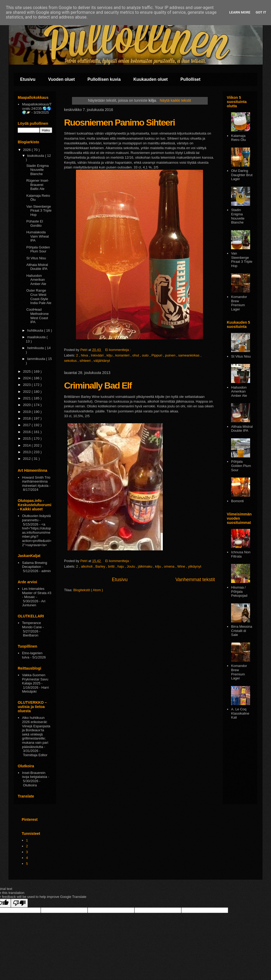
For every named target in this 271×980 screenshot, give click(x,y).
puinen (171, 355)
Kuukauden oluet (151, 79)
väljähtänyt (102, 361)
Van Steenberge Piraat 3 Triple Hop (39, 211)
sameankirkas (189, 355)
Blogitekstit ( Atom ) (88, 590)
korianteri (123, 355)
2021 (27, 398)
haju (121, 566)
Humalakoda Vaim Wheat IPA (37, 236)
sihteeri (86, 361)
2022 (27, 392)
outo (146, 355)
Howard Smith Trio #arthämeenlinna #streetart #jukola (36, 482)
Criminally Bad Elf (98, 385)
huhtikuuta (36, 330)
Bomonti (237, 501)
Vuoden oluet (62, 79)
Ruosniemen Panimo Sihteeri (119, 122)
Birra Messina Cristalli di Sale (241, 631)
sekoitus (71, 361)
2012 (27, 459)
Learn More (240, 12)
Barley (101, 566)
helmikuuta (36, 348)
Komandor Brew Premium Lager (239, 303)
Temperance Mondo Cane (32, 625)
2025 (27, 371)
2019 (27, 412)
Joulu (131, 566)
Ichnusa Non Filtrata (241, 554)
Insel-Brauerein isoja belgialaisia (35, 775)
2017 (27, 425)
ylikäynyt (195, 566)
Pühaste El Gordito (35, 223)
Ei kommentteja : (118, 350)
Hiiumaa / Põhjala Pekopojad (239, 591)
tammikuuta (37, 359)
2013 (27, 452)
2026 (27, 150)
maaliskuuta (37, 337)
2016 (27, 432)
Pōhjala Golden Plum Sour (38, 249)
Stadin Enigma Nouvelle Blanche (37, 170)
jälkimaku (146, 566)
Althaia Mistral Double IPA (37, 267)
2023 (27, 385)
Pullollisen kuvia (104, 79)
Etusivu (28, 79)
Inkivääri (98, 355)
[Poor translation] (19, 903)
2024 (27, 378)
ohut (136, 355)
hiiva (85, 355)
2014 (27, 445)
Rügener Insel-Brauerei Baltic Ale (37, 185)
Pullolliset (191, 79)
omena (170, 566)
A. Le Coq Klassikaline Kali (240, 713)
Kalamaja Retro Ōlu (238, 138)
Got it (261, 12)
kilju (110, 355)
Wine (182, 566)
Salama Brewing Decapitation (35, 565)
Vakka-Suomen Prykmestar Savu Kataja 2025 (35, 679)
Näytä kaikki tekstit (175, 100)
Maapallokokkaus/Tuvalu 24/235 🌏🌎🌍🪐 (37, 108)
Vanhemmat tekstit (195, 580)
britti (112, 566)
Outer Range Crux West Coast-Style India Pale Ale (39, 297)
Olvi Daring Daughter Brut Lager (242, 175)
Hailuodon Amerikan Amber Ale (36, 280)
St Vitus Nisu (36, 258)
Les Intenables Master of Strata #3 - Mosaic (37, 593)
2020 (27, 405)
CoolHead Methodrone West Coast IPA (37, 316)
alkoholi (87, 566)
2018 (27, 418)
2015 (27, 438)
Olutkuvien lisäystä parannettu (36, 518)
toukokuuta (36, 156)
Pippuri (157, 355)
